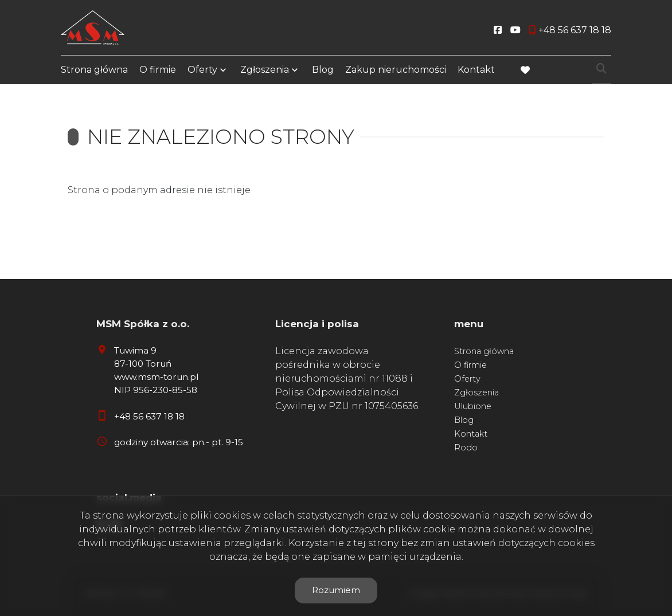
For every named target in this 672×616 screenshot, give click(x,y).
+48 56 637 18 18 (149, 416)
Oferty (202, 70)
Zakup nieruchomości (396, 70)
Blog (323, 70)
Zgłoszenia (265, 70)
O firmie (158, 70)
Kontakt (476, 70)
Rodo (466, 448)
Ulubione (473, 406)
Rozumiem (336, 590)
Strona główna (94, 70)
